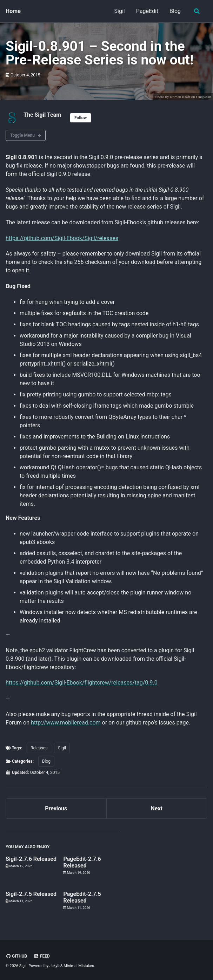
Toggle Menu (22, 135)
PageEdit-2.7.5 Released (82, 898)
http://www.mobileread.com (66, 723)
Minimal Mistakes (79, 966)
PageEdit (147, 11)
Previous (56, 808)
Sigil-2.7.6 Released (31, 859)
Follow (81, 118)
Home (13, 11)
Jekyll (54, 966)
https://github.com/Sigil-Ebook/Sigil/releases (62, 238)
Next (157, 808)
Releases (39, 748)
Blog (175, 11)
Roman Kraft (180, 97)
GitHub (16, 956)
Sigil (120, 11)
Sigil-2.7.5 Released (31, 894)
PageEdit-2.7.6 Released (82, 862)
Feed (42, 956)
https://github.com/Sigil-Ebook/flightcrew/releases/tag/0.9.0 (82, 683)
